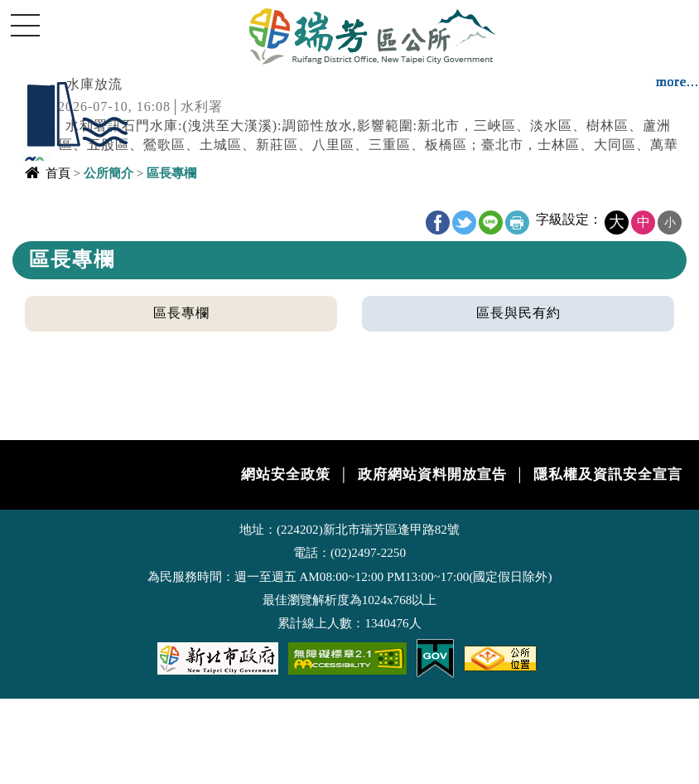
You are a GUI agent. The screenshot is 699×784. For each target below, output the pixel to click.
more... (677, 82)
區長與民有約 (518, 313)
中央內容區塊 (55, 213)
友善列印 (517, 223)
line (491, 223)
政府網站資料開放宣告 (432, 474)
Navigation (25, 25)
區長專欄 (181, 313)
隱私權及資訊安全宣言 (608, 474)
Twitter (464, 223)
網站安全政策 (286, 474)
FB (438, 223)
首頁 (58, 173)
